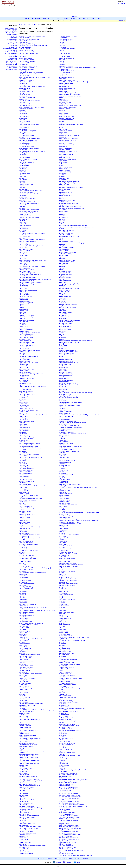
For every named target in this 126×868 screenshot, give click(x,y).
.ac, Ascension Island (25, 47)
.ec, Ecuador (23, 453)
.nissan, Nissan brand (65, 216)
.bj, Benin (22, 181)
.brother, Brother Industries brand (29, 216)
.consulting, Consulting (26, 347)
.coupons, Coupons (25, 360)
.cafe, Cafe (22, 238)
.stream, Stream (63, 528)
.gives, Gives (23, 599)
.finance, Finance (24, 516)
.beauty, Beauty (24, 156)
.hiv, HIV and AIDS (25, 670)
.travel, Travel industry (65, 634)
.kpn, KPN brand (24, 814)
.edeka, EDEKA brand (26, 456)
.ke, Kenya (22, 790)
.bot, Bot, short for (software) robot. (29, 203)
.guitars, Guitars (24, 647)
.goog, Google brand (25, 620)
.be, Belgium (23, 154)
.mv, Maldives (62, 173)
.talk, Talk (61, 560)
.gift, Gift (22, 596)
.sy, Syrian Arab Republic (66, 552)
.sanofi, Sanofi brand (64, 413)
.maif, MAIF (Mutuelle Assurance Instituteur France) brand (75, 82)
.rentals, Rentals (63, 367)
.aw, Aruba (22, 123)
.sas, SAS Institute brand (66, 416)
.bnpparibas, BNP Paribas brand (29, 194)
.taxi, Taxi (61, 569)
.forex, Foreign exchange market (29, 544)
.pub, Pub (61, 334)
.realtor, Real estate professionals (68, 352)
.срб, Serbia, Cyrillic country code (68, 792)
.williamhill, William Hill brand (67, 724)
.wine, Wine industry (64, 727)
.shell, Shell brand (64, 459)
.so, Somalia (62, 489)
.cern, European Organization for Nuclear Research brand (36, 279)
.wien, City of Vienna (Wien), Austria (69, 721)
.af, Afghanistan (24, 64)
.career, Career (24, 255)
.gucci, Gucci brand (25, 644)
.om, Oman (62, 238)
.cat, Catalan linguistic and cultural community (32, 266)
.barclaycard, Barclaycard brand (28, 140)
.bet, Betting (23, 164)
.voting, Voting (63, 694)
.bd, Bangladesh (24, 153)
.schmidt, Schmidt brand (65, 429)
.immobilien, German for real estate (29, 721)
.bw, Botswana (24, 229)
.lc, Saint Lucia (24, 839)
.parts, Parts (62, 265)
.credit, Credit (23, 366)
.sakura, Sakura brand (65, 407)
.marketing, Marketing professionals (69, 93)
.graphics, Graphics (25, 631)
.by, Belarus (23, 230)
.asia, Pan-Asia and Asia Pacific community (32, 107)
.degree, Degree (24, 405)
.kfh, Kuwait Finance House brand (29, 792)
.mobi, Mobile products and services (69, 135)
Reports (46, 18)
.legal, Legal (23, 844)
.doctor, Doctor (24, 440)
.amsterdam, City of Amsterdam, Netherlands (32, 87)
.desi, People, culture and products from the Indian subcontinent (38, 415)
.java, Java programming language (29, 764)
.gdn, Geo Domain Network (27, 584)
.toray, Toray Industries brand (67, 617)
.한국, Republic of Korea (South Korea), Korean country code (76, 855)
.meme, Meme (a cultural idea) (67, 107)
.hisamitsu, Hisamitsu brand (27, 669)
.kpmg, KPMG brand (25, 813)
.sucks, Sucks (62, 536)
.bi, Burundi (23, 170)
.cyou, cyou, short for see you (28, 388)
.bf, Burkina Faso (24, 165)
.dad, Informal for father (26, 391)
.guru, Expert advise (25, 648)
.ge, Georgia (23, 585)
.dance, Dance (24, 393)
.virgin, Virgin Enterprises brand (67, 685)
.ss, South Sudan (63, 514)
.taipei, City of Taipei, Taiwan (67, 558)
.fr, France (22, 552)
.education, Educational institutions (29, 459)
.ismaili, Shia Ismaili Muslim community (30, 754)
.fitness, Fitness (24, 524)
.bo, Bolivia (23, 195)
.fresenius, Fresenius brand (27, 555)
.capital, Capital (24, 248)
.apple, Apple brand (25, 94)
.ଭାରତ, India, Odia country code (68, 822)
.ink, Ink (22, 732)
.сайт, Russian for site (65, 790)
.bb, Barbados (23, 150)
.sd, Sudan (62, 438)
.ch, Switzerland (24, 285)
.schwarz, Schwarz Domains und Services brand (72, 434)
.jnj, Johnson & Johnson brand (28, 776)
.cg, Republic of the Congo (27, 284)
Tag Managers (13, 55)
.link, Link (61, 42)
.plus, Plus (62, 306)
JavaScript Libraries (12, 33)
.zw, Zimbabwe (63, 771)
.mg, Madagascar (63, 113)
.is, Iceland (22, 753)
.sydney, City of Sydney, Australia (68, 554)
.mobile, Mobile (63, 137)
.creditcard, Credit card (26, 367)
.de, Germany (23, 399)
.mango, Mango (63, 90)
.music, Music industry (65, 172)
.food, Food (23, 539)
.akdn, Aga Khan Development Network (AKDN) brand (35, 77)
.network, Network (64, 194)
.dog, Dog (22, 442)
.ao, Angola (23, 90)
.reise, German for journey (66, 360)
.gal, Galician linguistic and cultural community (32, 573)
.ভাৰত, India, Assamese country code (69, 817)
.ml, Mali (61, 128)
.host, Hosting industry (26, 688)
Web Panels (14, 38)
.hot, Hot (22, 691)
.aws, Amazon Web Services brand (29, 124)
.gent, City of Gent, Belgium (27, 587)
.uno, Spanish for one (65, 652)
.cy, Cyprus (23, 385)
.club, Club (22, 319)
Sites (59, 18)
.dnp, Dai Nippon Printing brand (28, 437)
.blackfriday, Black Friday (26, 184)
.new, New (62, 197)
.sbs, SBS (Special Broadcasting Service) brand (72, 423)
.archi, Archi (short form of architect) (30, 101)
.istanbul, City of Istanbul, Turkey (29, 757)
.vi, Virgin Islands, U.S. (65, 674)
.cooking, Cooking (24, 352)
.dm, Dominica (23, 435)
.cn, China (22, 323)
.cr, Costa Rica (24, 364)
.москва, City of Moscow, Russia (68, 783)
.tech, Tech (62, 576)
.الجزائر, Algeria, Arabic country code (69, 803)
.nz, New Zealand (64, 232)
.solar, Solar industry (64, 498)
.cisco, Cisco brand (25, 301)
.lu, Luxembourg (63, 69)
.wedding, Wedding (64, 715)
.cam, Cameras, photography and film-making (32, 240)
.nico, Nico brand (63, 211)
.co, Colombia (23, 325)
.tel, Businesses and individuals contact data (71, 579)
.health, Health (24, 659)
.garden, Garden (24, 579)
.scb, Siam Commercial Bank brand (69, 426)
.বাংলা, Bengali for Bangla (66, 814)
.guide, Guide (23, 645)
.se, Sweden (62, 440)
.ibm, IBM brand (24, 702)
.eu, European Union (25, 484)
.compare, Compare (25, 341)
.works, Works (63, 734)
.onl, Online (62, 244)
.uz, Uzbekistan (63, 658)
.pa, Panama (62, 257)
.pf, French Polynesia (65, 271)
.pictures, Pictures (64, 292)
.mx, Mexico (62, 177)
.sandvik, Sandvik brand (65, 412)
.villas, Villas (62, 680)
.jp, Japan (22, 783)
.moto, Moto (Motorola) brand (67, 153)
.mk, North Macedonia (65, 126)
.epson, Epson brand (25, 472)
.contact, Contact (24, 349)
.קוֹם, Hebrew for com (65, 800)
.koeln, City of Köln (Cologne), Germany (31, 808)
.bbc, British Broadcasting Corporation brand (32, 151)
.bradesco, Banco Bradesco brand (29, 210)
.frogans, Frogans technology (28, 558)
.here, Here (23, 664)
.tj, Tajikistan (62, 601)
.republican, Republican (65, 372)
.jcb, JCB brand (24, 765)
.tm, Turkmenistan (64, 606)
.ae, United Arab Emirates (27, 60)
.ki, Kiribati (22, 797)
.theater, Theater (63, 590)
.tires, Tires (62, 598)
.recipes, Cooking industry (66, 355)
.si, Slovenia (62, 468)
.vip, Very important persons (66, 683)
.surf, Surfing (62, 543)
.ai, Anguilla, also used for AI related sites (31, 72)
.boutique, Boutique (25, 205)
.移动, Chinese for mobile (66, 846)
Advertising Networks (11, 53)
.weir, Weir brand (63, 716)
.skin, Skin (61, 476)
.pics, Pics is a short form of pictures (69, 289)
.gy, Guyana (23, 652)
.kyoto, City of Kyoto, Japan (27, 824)
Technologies (36, 18)
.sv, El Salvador (63, 547)
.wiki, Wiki (61, 723)
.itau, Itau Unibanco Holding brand (29, 760)
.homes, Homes (24, 682)
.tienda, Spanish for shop (66, 595)
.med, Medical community (66, 102)
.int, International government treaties (30, 738)
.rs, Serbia (61, 391)
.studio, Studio (63, 530)
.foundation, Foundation (26, 549)
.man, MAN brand (64, 87)
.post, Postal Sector (64, 314)
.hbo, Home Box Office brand (28, 658)
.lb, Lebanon (23, 838)
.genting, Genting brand (26, 588)
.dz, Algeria (23, 450)
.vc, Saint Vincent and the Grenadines (69, 664)
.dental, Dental (24, 412)
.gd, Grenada (23, 582)
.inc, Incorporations (25, 724)
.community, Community (26, 337)
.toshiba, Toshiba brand (65, 618)
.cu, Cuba (22, 377)
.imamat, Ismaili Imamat (26, 718)
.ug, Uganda (62, 647)
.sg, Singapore (63, 454)
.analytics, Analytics (25, 88)
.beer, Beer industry (25, 158)
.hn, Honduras (23, 675)
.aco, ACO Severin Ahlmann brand (29, 53)
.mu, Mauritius (63, 169)
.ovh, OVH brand (63, 255)
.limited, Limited (63, 38)
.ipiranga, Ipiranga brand (26, 746)
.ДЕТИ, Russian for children (66, 778)
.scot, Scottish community (66, 437)
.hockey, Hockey (24, 677)
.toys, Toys (62, 626)
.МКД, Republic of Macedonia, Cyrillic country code (73, 779)
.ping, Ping (62, 293)
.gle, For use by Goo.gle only (28, 604)
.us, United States (64, 655)
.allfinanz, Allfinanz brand (26, 80)
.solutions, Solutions (64, 500)
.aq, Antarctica (23, 96)
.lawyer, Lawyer (24, 836)
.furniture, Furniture (25, 566)
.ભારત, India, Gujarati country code (68, 820)
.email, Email (23, 464)
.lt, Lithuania (62, 64)
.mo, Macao (62, 134)
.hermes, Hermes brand (26, 666)
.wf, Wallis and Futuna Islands (67, 718)
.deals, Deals (23, 404)
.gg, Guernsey (23, 592)
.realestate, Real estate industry (68, 350)
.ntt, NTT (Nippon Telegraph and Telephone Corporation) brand (76, 227)
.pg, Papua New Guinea (65, 274)
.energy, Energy (24, 465)
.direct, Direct (23, 426)
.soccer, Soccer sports (65, 491)
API (53, 18)
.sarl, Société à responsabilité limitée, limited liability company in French (79, 415)
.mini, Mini (61, 121)
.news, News (62, 199)
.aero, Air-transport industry (27, 61)
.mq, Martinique (63, 161)
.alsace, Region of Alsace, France (29, 82)
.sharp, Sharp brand (64, 457)
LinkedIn (57, 862)
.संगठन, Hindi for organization (67, 813)
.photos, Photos (63, 285)
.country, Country (24, 358)
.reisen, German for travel (66, 361)
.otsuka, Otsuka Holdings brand (67, 254)
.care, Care (23, 254)
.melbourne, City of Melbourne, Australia (70, 105)
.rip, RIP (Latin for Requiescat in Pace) (69, 385)
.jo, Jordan (22, 778)
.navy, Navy (62, 186)
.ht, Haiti (22, 699)
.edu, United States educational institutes (31, 457)
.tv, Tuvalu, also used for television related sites (72, 640)
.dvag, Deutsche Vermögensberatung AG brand (33, 448)
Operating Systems (12, 39)
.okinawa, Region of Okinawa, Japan (69, 236)
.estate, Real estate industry (27, 481)
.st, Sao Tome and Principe (66, 516)
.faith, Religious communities (28, 500)
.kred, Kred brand (24, 819)
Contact (86, 859)
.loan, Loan (62, 50)
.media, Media (63, 104)
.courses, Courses (25, 361)
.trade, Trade (62, 629)
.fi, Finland (22, 513)
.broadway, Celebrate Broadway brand (30, 213)
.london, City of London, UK (66, 58)
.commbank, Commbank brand (28, 336)
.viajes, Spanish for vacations (67, 675)
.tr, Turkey (61, 628)
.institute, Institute (24, 734)
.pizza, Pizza (62, 298)
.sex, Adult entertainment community (69, 451)
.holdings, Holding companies (28, 678)
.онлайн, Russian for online (66, 784)
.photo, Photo (62, 282)
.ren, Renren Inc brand (65, 364)
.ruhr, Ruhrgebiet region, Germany (68, 397)
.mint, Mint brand (63, 123)
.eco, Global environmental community (30, 454)
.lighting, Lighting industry (27, 854)
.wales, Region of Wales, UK (67, 700)
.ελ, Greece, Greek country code (68, 773)
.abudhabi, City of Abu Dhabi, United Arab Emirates (34, 46)
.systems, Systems (64, 555)
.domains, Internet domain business (29, 443)
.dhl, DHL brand (24, 420)
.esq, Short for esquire (26, 480)
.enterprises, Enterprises (26, 470)
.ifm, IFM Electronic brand (27, 712)
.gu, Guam (22, 642)
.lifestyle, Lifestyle (24, 852)
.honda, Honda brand (25, 683)
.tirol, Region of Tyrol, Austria (67, 599)
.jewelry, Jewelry (24, 770)
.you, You (61, 757)
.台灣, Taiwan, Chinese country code (69, 839)
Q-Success (122, 3)
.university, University (65, 650)
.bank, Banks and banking (27, 135)
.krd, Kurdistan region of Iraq (27, 817)
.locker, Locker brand (65, 53)
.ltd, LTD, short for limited (66, 66)
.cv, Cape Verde (24, 380)
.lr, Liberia (61, 61)
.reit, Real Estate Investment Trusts (69, 363)
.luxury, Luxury (63, 74)
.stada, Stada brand (64, 517)
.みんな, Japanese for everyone (68, 833)
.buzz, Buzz (23, 227)
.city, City (22, 304)
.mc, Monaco (62, 98)
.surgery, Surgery (63, 544)
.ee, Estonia (23, 461)
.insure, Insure (23, 737)
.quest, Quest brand (64, 344)
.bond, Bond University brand (28, 199)
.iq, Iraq (22, 748)
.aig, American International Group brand (31, 74)
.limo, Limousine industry (66, 39)
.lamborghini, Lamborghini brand (29, 828)
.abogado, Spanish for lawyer (28, 44)
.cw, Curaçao (23, 382)
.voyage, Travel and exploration (67, 697)
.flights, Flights (23, 530)
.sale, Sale (62, 409)
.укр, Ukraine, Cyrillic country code (68, 794)
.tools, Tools (62, 614)
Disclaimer (49, 859)
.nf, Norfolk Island (64, 202)
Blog (79, 18)
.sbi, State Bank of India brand (67, 421)
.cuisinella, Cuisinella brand (27, 379)
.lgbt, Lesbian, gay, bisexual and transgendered (33, 846)
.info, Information (24, 729)
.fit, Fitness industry (25, 522)
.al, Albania (23, 79)
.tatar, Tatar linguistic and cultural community (71, 565)
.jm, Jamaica (23, 773)
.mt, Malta (61, 165)
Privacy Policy (68, 859)
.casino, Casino (24, 265)
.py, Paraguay (62, 337)
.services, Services (64, 448)
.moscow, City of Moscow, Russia (68, 151)
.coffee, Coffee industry (26, 330)
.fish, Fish (22, 519)
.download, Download (25, 445)
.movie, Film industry (64, 158)
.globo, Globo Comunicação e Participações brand (34, 607)
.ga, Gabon (23, 571)
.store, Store (62, 527)
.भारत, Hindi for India (64, 811)
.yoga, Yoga (62, 754)
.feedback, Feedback (25, 511)
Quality (65, 18)
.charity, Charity (24, 289)
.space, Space (63, 506)
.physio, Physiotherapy (65, 287)
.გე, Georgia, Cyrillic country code (68, 831)
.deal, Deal (22, 401)
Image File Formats (12, 64)
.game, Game (23, 576)
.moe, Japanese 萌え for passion (68, 140)
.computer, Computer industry (28, 342)
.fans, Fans (23, 505)
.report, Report (63, 371)
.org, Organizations (64, 249)
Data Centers (14, 42)
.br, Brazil (22, 208)
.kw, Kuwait (23, 820)
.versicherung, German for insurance (69, 669)
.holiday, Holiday (24, 680)
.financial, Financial (25, 517)
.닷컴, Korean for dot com (66, 854)
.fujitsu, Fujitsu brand (25, 562)
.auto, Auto (22, 120)
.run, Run (61, 399)
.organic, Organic (63, 251)
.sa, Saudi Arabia (63, 404)
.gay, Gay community (25, 581)
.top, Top (61, 615)
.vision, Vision (62, 686)
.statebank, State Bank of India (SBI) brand (71, 519)
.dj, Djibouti (23, 432)
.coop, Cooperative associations (28, 355)
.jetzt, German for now (26, 768)
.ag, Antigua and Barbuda (27, 69)
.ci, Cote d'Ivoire (24, 300)
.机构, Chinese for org (65, 844)
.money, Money (63, 147)
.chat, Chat (22, 292)
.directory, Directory (25, 427)
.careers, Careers (24, 257)
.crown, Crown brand (25, 372)
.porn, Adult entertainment (66, 312)
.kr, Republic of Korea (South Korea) (30, 816)
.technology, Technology (65, 577)
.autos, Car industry (25, 121)
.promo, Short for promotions (67, 325)
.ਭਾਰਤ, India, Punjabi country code (68, 819)
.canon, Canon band (25, 244)
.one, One (61, 240)
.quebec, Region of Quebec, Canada (69, 342)
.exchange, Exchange (26, 489)
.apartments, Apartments (26, 91)
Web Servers (14, 36)
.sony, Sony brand (64, 502)
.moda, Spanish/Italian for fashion (68, 139)
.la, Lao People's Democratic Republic (30, 827)
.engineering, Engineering (27, 468)
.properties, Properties (65, 326)
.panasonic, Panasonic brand (67, 260)
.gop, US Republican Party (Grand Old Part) (32, 623)
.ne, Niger (61, 191)
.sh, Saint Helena (63, 456)
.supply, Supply (63, 539)
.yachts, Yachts (63, 748)
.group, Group (23, 637)
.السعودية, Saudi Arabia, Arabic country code (71, 805)
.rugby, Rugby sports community (68, 396)
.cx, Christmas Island (25, 383)
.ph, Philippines (63, 276)
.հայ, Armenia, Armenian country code (70, 797)
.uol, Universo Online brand (66, 653)
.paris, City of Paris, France (66, 262)
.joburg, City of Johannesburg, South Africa (32, 781)
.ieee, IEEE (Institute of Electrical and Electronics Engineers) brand (38, 710)
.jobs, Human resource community (29, 779)
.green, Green (23, 634)
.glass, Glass (23, 603)
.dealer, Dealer (24, 402)
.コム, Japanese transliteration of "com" (70, 835)
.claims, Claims (24, 309)
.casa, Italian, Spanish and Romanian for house (33, 260)
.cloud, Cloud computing (26, 317)
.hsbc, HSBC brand (25, 697)
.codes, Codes (23, 328)
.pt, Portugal (62, 333)
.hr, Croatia (23, 696)
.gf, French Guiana (25, 590)
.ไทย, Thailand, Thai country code (68, 830)
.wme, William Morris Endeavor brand (69, 729)
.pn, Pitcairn (62, 309)
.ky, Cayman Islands (25, 822)
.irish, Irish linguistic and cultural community (32, 751)
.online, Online (63, 246)
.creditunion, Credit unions (27, 369)
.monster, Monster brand (66, 148)
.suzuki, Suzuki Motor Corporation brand (70, 546)
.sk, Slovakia (62, 473)
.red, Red (61, 356)
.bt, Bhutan (22, 221)
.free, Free (22, 554)
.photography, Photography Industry (69, 284)
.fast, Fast (22, 510)
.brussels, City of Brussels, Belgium (29, 218)
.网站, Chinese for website (66, 849)
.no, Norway (62, 219)
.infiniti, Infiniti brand (25, 727)
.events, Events (24, 487)
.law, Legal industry (25, 835)
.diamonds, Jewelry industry (27, 421)
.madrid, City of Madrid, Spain (67, 80)
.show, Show (62, 467)
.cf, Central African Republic (27, 281)
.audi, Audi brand (24, 117)
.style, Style (62, 533)
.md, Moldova (62, 99)
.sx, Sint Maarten (63, 551)
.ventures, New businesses (66, 667)
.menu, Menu (62, 112)
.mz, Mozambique (64, 178)
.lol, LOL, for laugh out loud (66, 57)
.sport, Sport (62, 508)
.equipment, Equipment (26, 473)
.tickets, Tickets (63, 593)
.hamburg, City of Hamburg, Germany (30, 655)
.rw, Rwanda (62, 401)
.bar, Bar (22, 137)
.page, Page (62, 259)
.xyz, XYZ (61, 746)
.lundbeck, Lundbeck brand (66, 71)
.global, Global (23, 606)
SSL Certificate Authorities (10, 49)
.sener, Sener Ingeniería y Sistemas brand (71, 446)
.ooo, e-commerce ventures (66, 248)
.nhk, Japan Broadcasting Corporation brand (71, 208)
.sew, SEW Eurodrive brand (66, 450)
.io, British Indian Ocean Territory (29, 745)
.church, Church (24, 298)
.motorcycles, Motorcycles (66, 154)
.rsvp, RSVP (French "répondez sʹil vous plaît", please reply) (76, 393)
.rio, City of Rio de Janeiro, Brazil (68, 383)
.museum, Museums (64, 170)
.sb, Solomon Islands (65, 420)
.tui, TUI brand (63, 639)
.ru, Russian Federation (65, 394)
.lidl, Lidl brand (24, 849)
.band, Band (23, 134)
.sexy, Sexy (62, 453)
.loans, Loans (62, 52)
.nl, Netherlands (63, 218)
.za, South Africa (63, 762)
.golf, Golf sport (24, 618)
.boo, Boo (22, 200)
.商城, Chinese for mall (65, 841)
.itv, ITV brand (23, 762)
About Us (41, 859)
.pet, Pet (61, 270)
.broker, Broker (24, 214)
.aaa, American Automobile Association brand (32, 36)
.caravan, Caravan (25, 251)
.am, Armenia (23, 83)
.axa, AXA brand (24, 128)
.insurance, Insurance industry (28, 735)
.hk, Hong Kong (24, 672)
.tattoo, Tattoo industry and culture (68, 566)
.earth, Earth (23, 451)
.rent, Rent (62, 366)
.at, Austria (22, 110)
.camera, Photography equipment (29, 241)
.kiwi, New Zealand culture (27, 803)
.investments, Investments (27, 743)
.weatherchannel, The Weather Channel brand (72, 708)
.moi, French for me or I (65, 142)
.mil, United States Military (66, 120)
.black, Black (23, 183)
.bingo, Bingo (23, 177)
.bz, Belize (22, 232)
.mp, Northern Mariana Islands (67, 159)
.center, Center (24, 276)
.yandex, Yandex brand (65, 749)
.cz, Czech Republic (25, 390)
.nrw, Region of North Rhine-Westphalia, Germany (73, 225)
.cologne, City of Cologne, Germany (30, 333)
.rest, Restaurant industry (66, 374)
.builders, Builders (24, 224)
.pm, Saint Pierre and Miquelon (67, 307)
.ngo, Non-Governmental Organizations (70, 206)
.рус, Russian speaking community (68, 787)
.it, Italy (21, 759)
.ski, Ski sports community (66, 475)
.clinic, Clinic (23, 314)
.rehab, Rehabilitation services (67, 358)
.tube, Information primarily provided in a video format (74, 637)
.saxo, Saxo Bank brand (65, 418)
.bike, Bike (22, 175)
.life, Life (22, 850)
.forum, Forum (23, 547)
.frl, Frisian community (26, 557)
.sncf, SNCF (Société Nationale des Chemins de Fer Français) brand (78, 487)
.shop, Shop (62, 464)
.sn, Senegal (62, 486)
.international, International (27, 740)
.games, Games (24, 577)
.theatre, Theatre (63, 592)
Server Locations (13, 68)
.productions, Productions (66, 322)
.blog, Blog (22, 186)
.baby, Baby (23, 132)
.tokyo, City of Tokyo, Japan (66, 612)
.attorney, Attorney (25, 112)
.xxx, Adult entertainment (66, 745)
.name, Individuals (64, 184)
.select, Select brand (64, 445)
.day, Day (22, 397)
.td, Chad (61, 573)
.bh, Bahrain (23, 169)
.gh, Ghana (23, 593)
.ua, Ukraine (62, 645)
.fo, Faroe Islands (24, 536)
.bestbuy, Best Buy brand (26, 162)
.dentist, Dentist (24, 413)
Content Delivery (13, 50)
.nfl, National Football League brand (69, 203)
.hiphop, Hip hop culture (26, 667)
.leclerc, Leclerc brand (26, 843)
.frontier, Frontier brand (26, 560)
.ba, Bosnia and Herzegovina (28, 131)
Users (73, 18)
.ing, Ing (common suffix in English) (29, 730)
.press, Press (62, 319)
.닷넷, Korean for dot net (66, 852)
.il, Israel (22, 715)
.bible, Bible (23, 172)
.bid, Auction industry (25, 173)
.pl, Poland (62, 301)
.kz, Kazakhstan (24, 825)
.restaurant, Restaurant (65, 375)
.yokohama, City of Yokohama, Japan (69, 756)
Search (99, 18)
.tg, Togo (61, 587)
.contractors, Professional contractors (30, 350)
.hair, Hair (22, 653)
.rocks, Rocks (62, 388)
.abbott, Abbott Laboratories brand (29, 39)
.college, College (24, 331)
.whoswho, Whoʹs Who (65, 719)
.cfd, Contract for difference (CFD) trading (31, 282)
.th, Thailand (62, 588)
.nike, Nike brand (63, 213)
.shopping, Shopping (64, 465)
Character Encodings (11, 63)
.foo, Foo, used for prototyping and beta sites (32, 538)
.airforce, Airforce (24, 76)
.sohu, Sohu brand (64, 497)
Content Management (11, 28)
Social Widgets (13, 57)
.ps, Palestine (62, 331)
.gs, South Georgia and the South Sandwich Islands (34, 639)
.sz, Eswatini (62, 557)
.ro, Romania (62, 386)
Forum (86, 18)
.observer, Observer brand (66, 233)
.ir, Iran (21, 749)
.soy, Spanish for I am (65, 503)
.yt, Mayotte (62, 760)
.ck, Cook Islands (24, 306)
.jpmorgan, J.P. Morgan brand (28, 784)
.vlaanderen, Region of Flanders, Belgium (70, 688)
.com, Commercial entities (27, 334)
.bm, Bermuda (23, 189)
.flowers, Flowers (24, 533)
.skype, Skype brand (64, 480)
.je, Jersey (22, 767)
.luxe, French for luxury (65, 72)
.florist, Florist (23, 532)
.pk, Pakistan (62, 300)
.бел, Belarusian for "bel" (66, 776)
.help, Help (22, 663)
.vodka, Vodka (63, 691)
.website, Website (64, 713)
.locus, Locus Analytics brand (67, 55)
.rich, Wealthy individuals (66, 380)
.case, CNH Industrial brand (27, 262)
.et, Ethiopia (23, 483)
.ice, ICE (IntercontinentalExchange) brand (31, 704)
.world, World (62, 735)
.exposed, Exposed (25, 492)
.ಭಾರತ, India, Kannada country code (69, 827)
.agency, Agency (24, 71)
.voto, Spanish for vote (65, 696)
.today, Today (62, 611)
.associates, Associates (26, 109)
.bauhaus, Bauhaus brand (27, 147)
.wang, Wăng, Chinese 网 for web (68, 702)
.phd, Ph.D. (62, 279)
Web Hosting (14, 41)
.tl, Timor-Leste (63, 604)
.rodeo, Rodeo (63, 390)
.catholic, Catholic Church (27, 270)
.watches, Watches (64, 705)
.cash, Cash (23, 263)
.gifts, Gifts (22, 598)
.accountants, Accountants (27, 52)
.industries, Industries (25, 726)
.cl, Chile (22, 307)
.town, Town (62, 623)
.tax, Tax (61, 568)
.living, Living (62, 46)
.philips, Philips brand (65, 281)
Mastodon (67, 862)
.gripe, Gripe (23, 636)
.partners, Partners (64, 263)
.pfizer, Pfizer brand (64, 273)
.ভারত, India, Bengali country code (68, 816)
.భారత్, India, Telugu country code (68, 825)
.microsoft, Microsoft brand (66, 118)
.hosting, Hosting (24, 689)
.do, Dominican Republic (26, 438)
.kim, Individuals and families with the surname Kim (34, 800)
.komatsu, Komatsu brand (27, 809)
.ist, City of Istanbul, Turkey (27, 756)
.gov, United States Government (28, 625)
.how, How (22, 694)
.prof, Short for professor (66, 323)
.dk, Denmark (23, 434)
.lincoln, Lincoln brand (65, 41)
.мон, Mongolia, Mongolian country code (70, 781)
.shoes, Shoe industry (65, 462)
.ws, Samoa (62, 737)
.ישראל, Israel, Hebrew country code (69, 798)
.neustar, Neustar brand (65, 195)
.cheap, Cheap (24, 293)
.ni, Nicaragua (63, 210)
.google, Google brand (26, 622)
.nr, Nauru (61, 224)
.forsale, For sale (24, 546)
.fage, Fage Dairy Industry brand (29, 495)
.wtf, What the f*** (64, 740)
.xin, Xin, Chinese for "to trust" (67, 743)
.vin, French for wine (64, 682)
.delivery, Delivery (24, 407)
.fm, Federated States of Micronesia (30, 535)
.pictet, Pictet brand (64, 290)
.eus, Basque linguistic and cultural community (33, 486)
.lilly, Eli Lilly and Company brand (68, 36)
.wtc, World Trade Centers (66, 738)
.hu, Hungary (23, 700)
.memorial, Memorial (64, 109)
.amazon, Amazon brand (26, 85)
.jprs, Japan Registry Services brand (30, 786)
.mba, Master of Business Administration (70, 96)
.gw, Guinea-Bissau (25, 650)
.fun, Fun (22, 563)
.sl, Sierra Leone (63, 481)
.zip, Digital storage (64, 765)
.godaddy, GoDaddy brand (27, 615)
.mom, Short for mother (65, 143)
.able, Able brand (24, 42)
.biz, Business (23, 180)
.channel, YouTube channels (27, 287)
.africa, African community (27, 68)
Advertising (78, 859)
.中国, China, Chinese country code (69, 838)
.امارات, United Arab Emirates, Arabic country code (73, 806)
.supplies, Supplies (64, 538)
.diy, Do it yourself (24, 431)
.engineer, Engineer (25, 467)
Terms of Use (58, 859)
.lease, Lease (23, 841)
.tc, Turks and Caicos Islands (67, 571)
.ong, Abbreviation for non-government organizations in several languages (72, 242)
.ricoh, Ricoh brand (64, 382)
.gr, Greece (23, 629)
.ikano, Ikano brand (25, 713)
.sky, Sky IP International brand (67, 478)
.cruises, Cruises (24, 375)
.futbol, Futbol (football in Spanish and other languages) (35, 568)
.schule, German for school (66, 432)
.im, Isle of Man (24, 716)
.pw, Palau (62, 336)
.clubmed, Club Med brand (27, 320)
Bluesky (77, 862)
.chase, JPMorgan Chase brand (28, 290)
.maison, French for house (66, 83)
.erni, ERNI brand (24, 476)
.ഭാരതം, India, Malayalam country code (70, 828)
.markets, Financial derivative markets (69, 94)
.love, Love (62, 60)
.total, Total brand (63, 620)
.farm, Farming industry (26, 506)
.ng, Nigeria (62, 205)
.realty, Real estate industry (66, 353)
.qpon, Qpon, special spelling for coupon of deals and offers (75, 341)
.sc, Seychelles (63, 424)
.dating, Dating (24, 396)
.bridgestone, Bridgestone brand (28, 211)
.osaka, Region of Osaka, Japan (68, 252)
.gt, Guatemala (24, 640)
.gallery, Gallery (24, 574)
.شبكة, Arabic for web (65, 808)
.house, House (24, 693)
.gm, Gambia (23, 609)
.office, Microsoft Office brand (67, 235)
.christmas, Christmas (26, 296)
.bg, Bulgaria (23, 167)
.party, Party (62, 266)
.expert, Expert (24, 491)
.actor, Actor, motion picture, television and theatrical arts (35, 55)
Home (27, 18)
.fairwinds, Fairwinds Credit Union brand (31, 498)
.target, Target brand (64, 562)
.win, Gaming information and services (69, 726)
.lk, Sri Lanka (62, 47)
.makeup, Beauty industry (66, 85)
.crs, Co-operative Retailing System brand (31, 374)
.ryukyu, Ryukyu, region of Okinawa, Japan (71, 402)
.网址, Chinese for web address (67, 847)
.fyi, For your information (26, 569)
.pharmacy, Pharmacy (65, 278)
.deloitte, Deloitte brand (26, 409)
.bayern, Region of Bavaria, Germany (30, 148)
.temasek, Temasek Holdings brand (69, 581)
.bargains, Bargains (25, 143)
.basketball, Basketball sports (28, 145)
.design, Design (24, 416)
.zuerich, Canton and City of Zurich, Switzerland (72, 770)
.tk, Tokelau (62, 603)
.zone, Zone (62, 768)
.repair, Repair (63, 369)
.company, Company (25, 339)
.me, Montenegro (63, 101)
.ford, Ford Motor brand (26, 543)
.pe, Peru (61, 268)
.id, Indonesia (23, 707)
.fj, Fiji (21, 525)
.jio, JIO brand (23, 771)
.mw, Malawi (62, 175)
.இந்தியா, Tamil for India (66, 824)
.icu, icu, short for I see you (27, 705)
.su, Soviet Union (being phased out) (69, 535)
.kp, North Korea (24, 811)
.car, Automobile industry (26, 249)
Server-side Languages (11, 30)
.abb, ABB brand (24, 38)
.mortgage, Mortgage (65, 150)
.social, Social (62, 492)
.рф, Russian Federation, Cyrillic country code (72, 789)
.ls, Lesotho (62, 63)
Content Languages (12, 69)
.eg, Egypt (22, 462)
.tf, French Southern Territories (67, 585)
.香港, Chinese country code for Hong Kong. (71, 850)
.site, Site (61, 472)
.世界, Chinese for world (65, 836)
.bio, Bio (22, 178)
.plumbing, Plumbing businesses (68, 304)
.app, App (22, 93)
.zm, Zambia (62, 767)
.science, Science (64, 435)
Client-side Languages (11, 31)
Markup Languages (12, 61)
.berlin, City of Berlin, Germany (28, 159)
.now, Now (62, 221)
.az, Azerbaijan (24, 129)
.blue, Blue (22, 188)
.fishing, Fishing (24, 521)
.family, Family (23, 502)
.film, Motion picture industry (27, 514)
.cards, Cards (23, 252)
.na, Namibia (62, 180)
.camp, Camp (23, 243)
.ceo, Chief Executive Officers (28, 278)
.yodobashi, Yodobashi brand (67, 753)
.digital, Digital (23, 424)
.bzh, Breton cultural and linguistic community (32, 233)
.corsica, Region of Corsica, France (29, 356)
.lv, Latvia (61, 76)
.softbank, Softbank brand (66, 494)
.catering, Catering (25, 268)
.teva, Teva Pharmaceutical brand (68, 584)
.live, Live (61, 44)
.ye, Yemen (62, 751)
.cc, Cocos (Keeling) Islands (27, 273)
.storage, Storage (63, 525)
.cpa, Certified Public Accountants (29, 363)
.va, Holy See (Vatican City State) (68, 659)
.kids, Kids (22, 798)
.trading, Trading (63, 631)
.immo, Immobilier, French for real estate (31, 719)
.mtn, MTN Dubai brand (65, 167)
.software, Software (64, 495)
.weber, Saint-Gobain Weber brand (68, 712)
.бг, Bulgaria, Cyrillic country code (68, 775)
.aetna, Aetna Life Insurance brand (29, 63)
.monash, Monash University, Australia (69, 145)
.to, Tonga (61, 609)
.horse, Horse (23, 685)
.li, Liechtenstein (24, 847)
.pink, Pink (62, 295)
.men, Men (62, 110)
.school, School (63, 431)
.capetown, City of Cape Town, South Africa (32, 246)
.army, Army (23, 102)
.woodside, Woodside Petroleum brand (70, 730)
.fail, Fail (22, 497)
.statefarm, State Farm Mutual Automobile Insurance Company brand (78, 521)
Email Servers (13, 47)
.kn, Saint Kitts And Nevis (27, 806)
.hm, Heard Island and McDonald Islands (31, 674)
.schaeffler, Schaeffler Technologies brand (70, 427)
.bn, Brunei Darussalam (26, 192)
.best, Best (22, 161)
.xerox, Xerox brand (64, 741)
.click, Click (23, 312)
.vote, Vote (62, 693)
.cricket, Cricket (24, 371)
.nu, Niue (61, 229)
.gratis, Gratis (23, 633)
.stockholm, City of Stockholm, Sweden (70, 524)
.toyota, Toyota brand (65, 625)
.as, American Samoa (25, 105)
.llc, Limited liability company (67, 49)
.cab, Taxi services (25, 236)
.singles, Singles (63, 470)
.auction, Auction (24, 115)
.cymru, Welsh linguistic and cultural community (33, 386)
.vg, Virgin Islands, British (66, 672)
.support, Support (63, 541)
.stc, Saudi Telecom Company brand (69, 522)
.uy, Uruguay (62, 656)
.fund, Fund (23, 565)
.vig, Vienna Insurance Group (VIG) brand (70, 678)
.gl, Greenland (23, 601)
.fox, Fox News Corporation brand (29, 551)
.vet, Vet (61, 670)
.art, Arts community (25, 104)
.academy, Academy (25, 49)
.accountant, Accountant (26, 50)
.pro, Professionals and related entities (69, 320)
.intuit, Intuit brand (24, 741)
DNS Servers (14, 46)
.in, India (22, 723)
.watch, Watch (63, 704)
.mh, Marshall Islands (65, 115)
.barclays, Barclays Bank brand (28, 142)
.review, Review (63, 377)
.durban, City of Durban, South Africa (30, 446)
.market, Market (63, 91)
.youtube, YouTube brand (66, 759)
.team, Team (62, 574)
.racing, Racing (63, 345)
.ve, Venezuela (63, 666)
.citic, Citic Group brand (26, 303)
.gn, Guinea (23, 614)
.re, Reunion (62, 349)
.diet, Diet (22, 423)
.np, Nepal (61, 222)
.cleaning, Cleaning (25, 311)
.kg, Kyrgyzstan (24, 794)
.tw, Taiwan (62, 642)
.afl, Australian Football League (28, 66)
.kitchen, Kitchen (24, 801)
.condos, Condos (24, 344)
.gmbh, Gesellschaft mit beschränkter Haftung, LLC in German (37, 611)
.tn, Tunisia (62, 607)
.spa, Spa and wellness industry (68, 505)
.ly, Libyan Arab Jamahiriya (66, 77)
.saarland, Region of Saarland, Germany (70, 405)
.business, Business (25, 225)
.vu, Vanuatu (62, 699)
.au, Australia (23, 113)
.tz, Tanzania (62, 644)
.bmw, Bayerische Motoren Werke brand (31, 191)
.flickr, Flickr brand (25, 528)
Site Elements (13, 58)
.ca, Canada (23, 235)
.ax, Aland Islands (24, 126)
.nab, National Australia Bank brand (69, 181)
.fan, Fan (22, 503)
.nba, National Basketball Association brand (71, 188)
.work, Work (62, 732)
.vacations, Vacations (65, 661)
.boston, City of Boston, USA (28, 202)
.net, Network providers (65, 192)
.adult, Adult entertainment (27, 58)
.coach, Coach (23, 326)
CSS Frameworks (12, 34)
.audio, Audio (23, 118)
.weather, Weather (64, 707)
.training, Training (63, 633)
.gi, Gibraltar (23, 595)
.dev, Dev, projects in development (29, 418)
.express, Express (24, 494)
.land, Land (23, 830)
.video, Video (62, 677)
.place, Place (62, 303)
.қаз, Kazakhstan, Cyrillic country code (69, 795)
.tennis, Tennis (63, 582)
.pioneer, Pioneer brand (65, 296)
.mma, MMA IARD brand (66, 131)
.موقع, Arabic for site (64, 809)
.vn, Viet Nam (62, 689)
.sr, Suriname (62, 511)
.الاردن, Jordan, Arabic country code (69, 801)
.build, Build (23, 222)
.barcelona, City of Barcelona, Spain (30, 139)
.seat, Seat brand (63, 442)
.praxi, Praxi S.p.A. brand (66, 317)
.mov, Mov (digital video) (65, 156)
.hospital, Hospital (24, 686)
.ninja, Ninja (62, 214)
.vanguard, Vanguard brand (66, 663)
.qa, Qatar (61, 339)
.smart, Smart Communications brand (69, 484)
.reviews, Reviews (64, 379)
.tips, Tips (61, 596)
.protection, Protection (65, 330)
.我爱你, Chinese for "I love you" (68, 843)
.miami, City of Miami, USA (66, 117)
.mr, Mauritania (63, 162)
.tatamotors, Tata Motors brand (67, 563)
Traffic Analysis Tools (11, 52)
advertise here (75, 16)
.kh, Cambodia (24, 795)
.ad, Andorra (23, 57)
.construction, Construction (27, 345)
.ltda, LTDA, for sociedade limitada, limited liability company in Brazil (78, 68)
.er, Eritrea (22, 475)
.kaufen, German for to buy (27, 789)
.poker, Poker (62, 311)
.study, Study (62, 532)
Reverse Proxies (13, 44)
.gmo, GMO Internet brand (27, 612)
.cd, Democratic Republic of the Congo (30, 274)
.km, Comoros (23, 805)
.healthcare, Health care (26, 661)
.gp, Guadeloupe (24, 626)
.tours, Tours (62, 622)
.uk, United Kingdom (64, 648)
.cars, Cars (22, 259)
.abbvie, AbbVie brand (26, 41)
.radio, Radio (62, 347)
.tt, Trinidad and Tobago (65, 636)
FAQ (92, 18)
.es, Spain (22, 478)
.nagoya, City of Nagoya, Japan (67, 183)
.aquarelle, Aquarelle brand (27, 98)
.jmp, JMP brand (24, 775)
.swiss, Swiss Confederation (67, 549)
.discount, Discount (25, 429)
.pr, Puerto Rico (63, 315)
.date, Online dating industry (27, 394)
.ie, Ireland (22, 708)
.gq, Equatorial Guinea (26, 628)
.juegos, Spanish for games (27, 787)
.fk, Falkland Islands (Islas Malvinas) (30, 527)
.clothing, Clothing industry (27, 315)
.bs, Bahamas (23, 219)
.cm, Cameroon (24, 322)
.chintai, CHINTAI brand (26, 295)
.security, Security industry (66, 443)
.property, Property (64, 328)
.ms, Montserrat (63, 164)
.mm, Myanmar (63, 129)
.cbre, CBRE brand (25, 271)
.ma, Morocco (62, 79)
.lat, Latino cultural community (28, 833)
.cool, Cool (22, 353)
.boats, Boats (23, 197)
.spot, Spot (62, 510)
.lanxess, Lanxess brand (26, 831)
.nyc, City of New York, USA (66, 230)
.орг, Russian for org (64, 786)
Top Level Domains (12, 66)
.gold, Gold (22, 617)
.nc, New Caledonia (64, 189)
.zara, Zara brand (63, 764)
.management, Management (67, 88)
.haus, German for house (26, 656)
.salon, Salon (62, 410)
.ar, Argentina (23, 99)
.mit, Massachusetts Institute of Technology (71, 124)
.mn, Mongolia (63, 132)
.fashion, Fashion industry (27, 508)
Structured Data (13, 60)
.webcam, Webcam (64, 710)
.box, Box (22, 206)
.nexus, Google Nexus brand (67, 200)
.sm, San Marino (63, 483)
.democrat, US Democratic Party (29, 410)
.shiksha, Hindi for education (67, 461)
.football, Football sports (26, 541)
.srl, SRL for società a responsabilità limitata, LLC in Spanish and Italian (79, 513)
